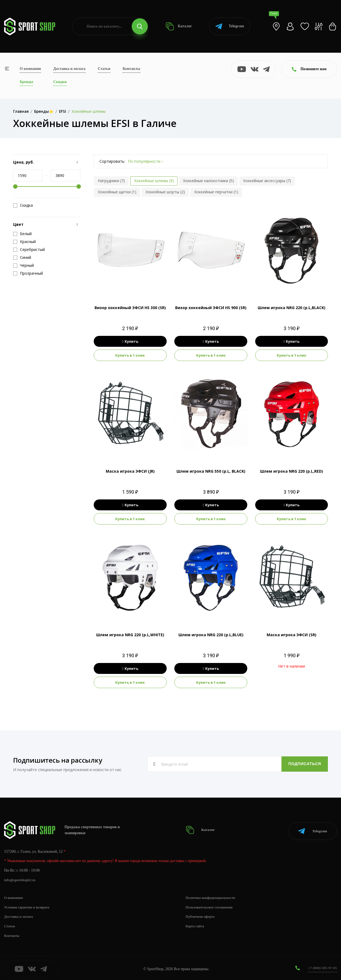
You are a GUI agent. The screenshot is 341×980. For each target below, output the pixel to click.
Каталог (179, 26)
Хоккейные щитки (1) (117, 192)
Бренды (26, 82)
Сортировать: (112, 161)
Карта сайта (195, 924)
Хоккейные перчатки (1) (216, 192)
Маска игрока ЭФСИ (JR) (130, 471)
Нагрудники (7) (111, 181)
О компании (30, 69)
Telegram (230, 26)
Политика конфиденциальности (211, 896)
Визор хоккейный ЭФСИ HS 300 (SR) (130, 308)
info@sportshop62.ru (20, 878)
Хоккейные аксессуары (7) (267, 181)
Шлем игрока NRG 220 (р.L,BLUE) (211, 635)
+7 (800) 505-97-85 (322, 966)
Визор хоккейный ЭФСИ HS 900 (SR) (211, 308)
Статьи (104, 69)
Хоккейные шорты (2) (165, 192)
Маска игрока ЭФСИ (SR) (292, 635)
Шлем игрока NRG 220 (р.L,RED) (292, 471)
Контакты (131, 69)
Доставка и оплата (69, 69)
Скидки (60, 82)
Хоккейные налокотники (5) (208, 181)
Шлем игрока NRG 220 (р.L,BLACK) (292, 308)
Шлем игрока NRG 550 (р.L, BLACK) (211, 471)
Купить (130, 341)
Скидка (23, 205)
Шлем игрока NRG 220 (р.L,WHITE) (130, 635)
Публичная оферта (201, 915)
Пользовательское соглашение (210, 905)
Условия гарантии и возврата (28, 905)
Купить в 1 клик (130, 355)
